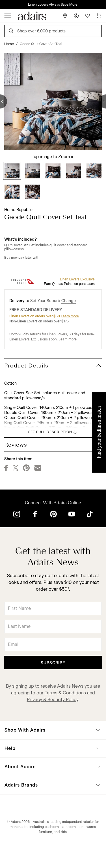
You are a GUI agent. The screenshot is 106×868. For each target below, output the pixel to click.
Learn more (70, 316)
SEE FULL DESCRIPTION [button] (53, 432)
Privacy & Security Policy (53, 700)
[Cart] (99, 16)
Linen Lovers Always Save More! (53, 5)
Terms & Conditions (65, 693)
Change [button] (69, 301)
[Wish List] (88, 16)
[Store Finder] (65, 16)
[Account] (76, 16)
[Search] (12, 32)
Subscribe (53, 663)
